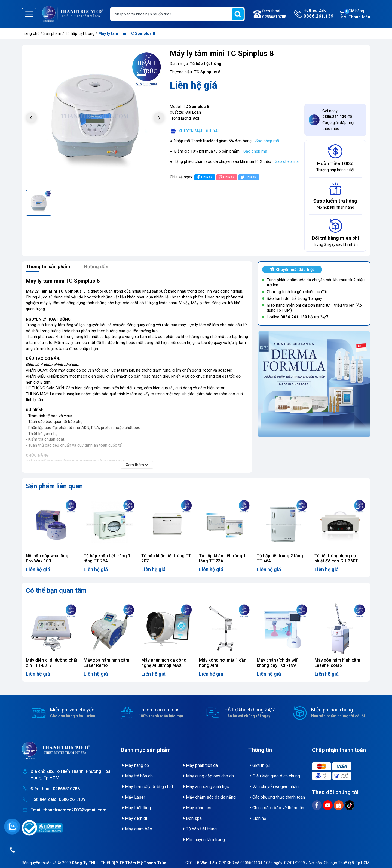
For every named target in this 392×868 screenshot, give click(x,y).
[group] (95, 118)
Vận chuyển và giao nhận (274, 787)
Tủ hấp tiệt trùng (80, 34)
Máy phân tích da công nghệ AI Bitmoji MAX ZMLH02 (164, 665)
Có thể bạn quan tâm (56, 590)
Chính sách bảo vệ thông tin (277, 808)
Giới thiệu (260, 765)
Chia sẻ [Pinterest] (226, 177)
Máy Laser (134, 797)
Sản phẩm (52, 34)
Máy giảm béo (137, 829)
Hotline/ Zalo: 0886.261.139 (58, 799)
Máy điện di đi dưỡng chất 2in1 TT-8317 (52, 663)
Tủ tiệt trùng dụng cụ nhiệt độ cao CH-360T (336, 558)
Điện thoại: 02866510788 (55, 789)
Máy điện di (135, 818)
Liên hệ (258, 818)
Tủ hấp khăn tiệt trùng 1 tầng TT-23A (222, 558)
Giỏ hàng (357, 14)
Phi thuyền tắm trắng (204, 840)
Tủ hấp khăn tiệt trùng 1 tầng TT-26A (107, 558)
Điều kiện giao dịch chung (275, 776)
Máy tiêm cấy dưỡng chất (148, 787)
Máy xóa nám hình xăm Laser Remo (106, 663)
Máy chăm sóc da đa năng (209, 797)
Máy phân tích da (200, 765)
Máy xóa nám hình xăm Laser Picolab (337, 663)
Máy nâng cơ (136, 765)
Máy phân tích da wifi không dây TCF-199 (278, 663)
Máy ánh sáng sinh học (206, 787)
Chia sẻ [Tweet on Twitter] (248, 177)
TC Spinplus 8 (207, 72)
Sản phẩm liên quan (54, 486)
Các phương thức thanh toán (277, 797)
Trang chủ (31, 34)
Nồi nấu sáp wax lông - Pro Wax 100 (48, 558)
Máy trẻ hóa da (137, 776)
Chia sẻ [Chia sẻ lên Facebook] (204, 177)
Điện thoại (274, 14)
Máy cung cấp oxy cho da (209, 776)
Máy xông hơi (197, 808)
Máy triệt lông (137, 808)
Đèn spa (192, 818)
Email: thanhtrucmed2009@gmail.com (68, 810)
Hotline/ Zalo (318, 14)
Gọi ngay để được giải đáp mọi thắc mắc (338, 120)
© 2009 (112, 863)
